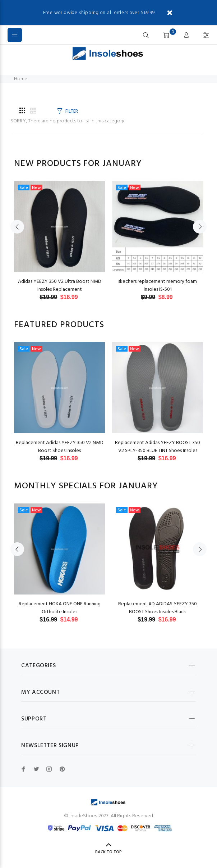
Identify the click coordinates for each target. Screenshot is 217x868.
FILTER (71, 111)
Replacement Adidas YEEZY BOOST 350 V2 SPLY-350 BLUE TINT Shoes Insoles (158, 447)
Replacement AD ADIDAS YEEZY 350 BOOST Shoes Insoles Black (158, 608)
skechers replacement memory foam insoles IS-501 (158, 286)
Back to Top (108, 852)
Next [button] (200, 227)
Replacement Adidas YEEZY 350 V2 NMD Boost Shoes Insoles (60, 447)
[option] (59, 234)
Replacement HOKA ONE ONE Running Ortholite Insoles (60, 608)
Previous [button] (17, 227)
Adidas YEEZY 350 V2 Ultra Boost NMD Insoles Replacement (60, 286)
